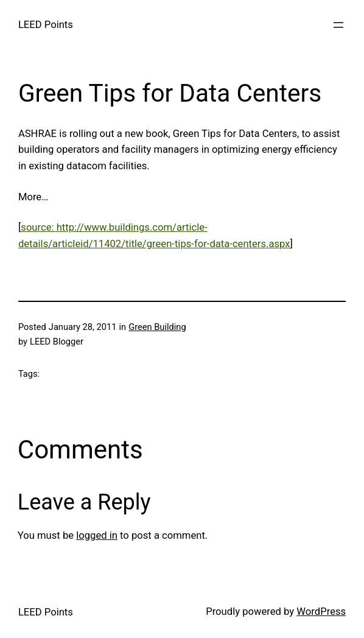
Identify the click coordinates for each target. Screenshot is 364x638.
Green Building (157, 327)
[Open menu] (338, 25)
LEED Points (46, 25)
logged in (97, 535)
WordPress (321, 612)
